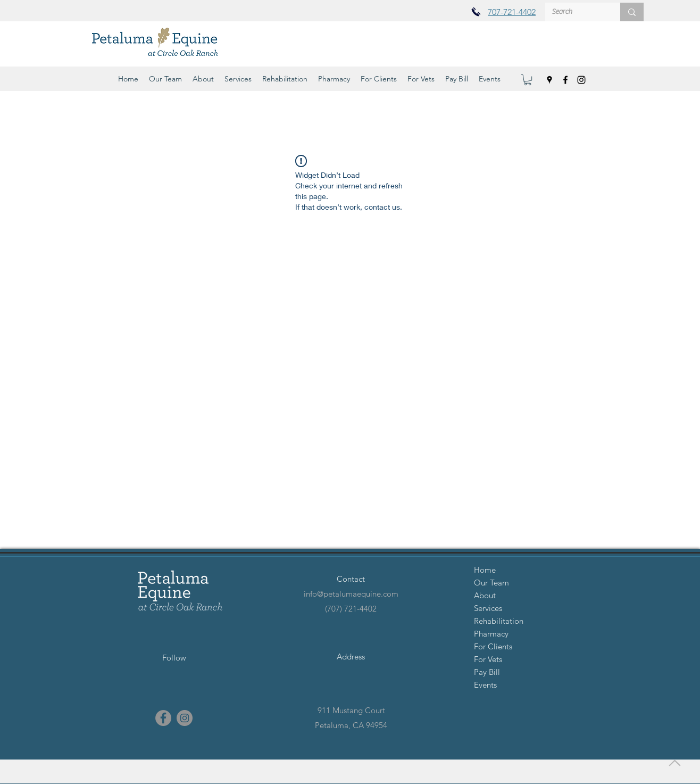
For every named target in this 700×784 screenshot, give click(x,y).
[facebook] (565, 80)
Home (485, 570)
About (485, 595)
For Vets (488, 659)
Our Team (491, 583)
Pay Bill (487, 672)
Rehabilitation (499, 621)
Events (485, 685)
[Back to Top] (673, 763)
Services (488, 608)
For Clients (493, 646)
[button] (165, 79)
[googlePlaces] (549, 80)
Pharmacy (491, 634)
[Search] (575, 12)
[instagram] (581, 80)
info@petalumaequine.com (351, 594)
